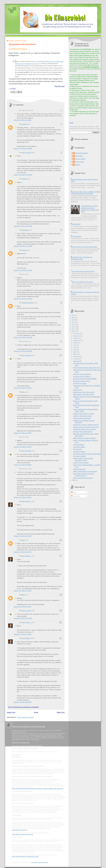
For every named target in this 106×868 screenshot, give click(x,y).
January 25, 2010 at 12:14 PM (23, 246)
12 (61, 437)
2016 (73, 318)
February (76, 357)
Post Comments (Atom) (25, 717)
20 (61, 622)
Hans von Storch (26, 153)
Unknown (24, 124)
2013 (73, 325)
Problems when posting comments (84, 414)
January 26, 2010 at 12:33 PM (23, 618)
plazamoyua (25, 230)
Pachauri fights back (79, 469)
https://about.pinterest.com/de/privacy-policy (25, 856)
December (77, 334)
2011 (73, 329)
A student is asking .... (80, 452)
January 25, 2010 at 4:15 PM (23, 447)
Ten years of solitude (79, 456)
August (76, 343)
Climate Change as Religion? (82, 418)
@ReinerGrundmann (28, 303)
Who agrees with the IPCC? (82, 381)
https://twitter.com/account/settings (22, 834)
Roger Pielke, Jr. (26, 501)
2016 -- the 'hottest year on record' (82, 282)
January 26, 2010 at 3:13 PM (23, 634)
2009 (73, 480)
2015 (73, 320)
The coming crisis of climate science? (83, 271)
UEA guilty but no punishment (82, 374)
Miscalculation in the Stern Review (22, 44)
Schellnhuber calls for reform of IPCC (84, 429)
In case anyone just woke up (82, 376)
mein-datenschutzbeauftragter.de (40, 862)
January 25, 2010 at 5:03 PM (23, 465)
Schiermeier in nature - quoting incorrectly (86, 425)
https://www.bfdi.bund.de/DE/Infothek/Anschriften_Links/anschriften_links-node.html (37, 788)
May (75, 350)
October (76, 338)
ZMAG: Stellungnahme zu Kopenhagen (85, 471)
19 (61, 611)
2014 (73, 322)
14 (61, 469)
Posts (74, 492)
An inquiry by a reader (80, 383)
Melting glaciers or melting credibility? (85, 438)
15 (61, 501)
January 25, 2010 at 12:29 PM (23, 270)
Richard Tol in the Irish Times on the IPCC (86, 427)
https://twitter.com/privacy (20, 830)
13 (61, 451)
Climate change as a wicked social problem (84, 247)
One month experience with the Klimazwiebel (87, 454)
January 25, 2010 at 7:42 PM (23, 536)
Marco (23, 392)
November (77, 336)
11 (61, 392)
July (75, 345)
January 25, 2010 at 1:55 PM (23, 388)
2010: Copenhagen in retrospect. (83, 478)
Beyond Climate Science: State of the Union (87, 368)
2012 (73, 327)
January (76, 359)
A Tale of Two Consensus (81, 463)
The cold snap (77, 449)
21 (61, 638)
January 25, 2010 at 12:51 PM (23, 337)
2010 (73, 331)
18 (61, 595)
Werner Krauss (80, 162)
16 (61, 540)
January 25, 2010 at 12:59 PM (23, 351)
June (75, 347)
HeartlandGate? (76, 224)
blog (32, 53)
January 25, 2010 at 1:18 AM (23, 120)
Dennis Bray (79, 156)
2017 (73, 315)
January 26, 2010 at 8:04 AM (23, 607)
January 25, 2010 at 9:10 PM (23, 552)
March (75, 354)
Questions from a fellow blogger (83, 432)
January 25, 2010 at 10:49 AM (23, 175)
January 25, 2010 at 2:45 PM (23, 433)
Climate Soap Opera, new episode (84, 392)
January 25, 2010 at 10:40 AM (23, 148)
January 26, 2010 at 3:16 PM (23, 702)
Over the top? (77, 361)
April (75, 352)
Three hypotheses (79, 445)
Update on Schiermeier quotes (82, 416)
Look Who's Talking (79, 447)
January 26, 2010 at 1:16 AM (23, 591)
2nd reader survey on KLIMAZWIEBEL (85, 379)
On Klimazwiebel (76, 236)
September (77, 340)
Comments (75, 496)
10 (61, 355)
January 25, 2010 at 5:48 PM (23, 497)
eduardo (78, 165)
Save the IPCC (78, 390)
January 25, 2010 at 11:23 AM (23, 226)
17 (61, 556)
